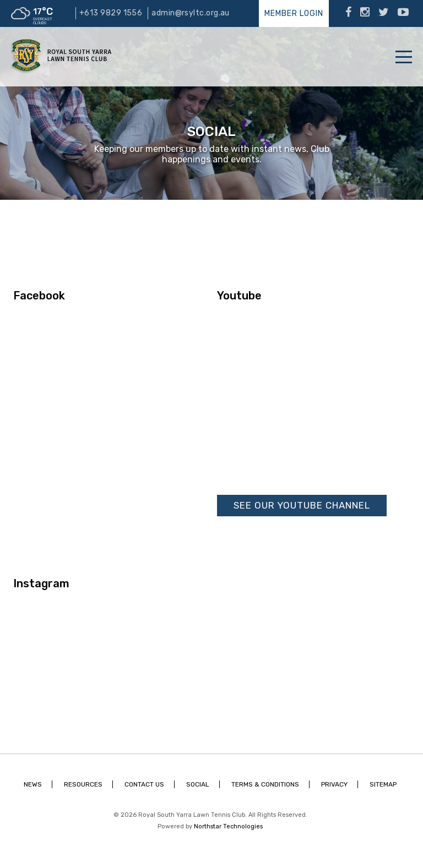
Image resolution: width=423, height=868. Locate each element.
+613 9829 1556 (111, 13)
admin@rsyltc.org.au (191, 13)
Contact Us (144, 784)
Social (198, 784)
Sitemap (383, 784)
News (33, 784)
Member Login (294, 13)
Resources (83, 784)
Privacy (334, 784)
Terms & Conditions (265, 784)
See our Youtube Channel (302, 505)
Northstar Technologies (228, 826)
